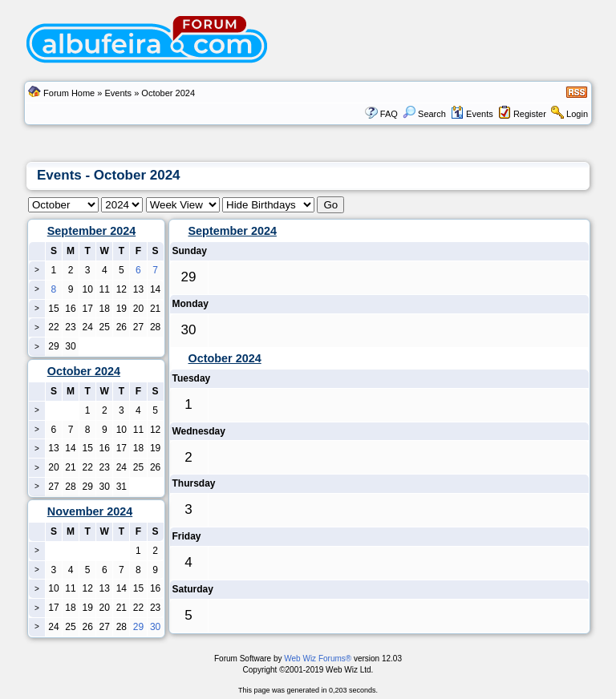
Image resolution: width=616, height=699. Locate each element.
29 (138, 627)
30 (155, 627)
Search (424, 114)
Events (118, 93)
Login (577, 114)
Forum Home (69, 93)
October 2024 (225, 358)
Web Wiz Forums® (318, 659)
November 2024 (90, 511)
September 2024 (91, 231)
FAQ (389, 114)
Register (530, 114)
